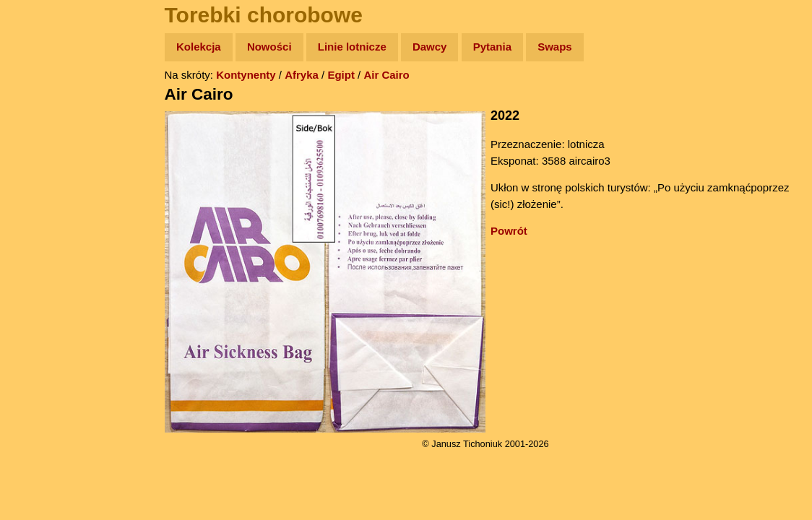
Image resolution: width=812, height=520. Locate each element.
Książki (43, 187)
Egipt (341, 75)
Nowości (269, 47)
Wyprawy (48, 103)
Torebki (43, 298)
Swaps (555, 47)
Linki (37, 270)
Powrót (509, 231)
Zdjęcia (43, 131)
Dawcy (430, 47)
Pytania (492, 47)
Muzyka (44, 214)
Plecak (42, 242)
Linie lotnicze (352, 47)
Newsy (42, 159)
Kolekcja (199, 47)
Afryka (302, 75)
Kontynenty (246, 75)
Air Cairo (386, 75)
